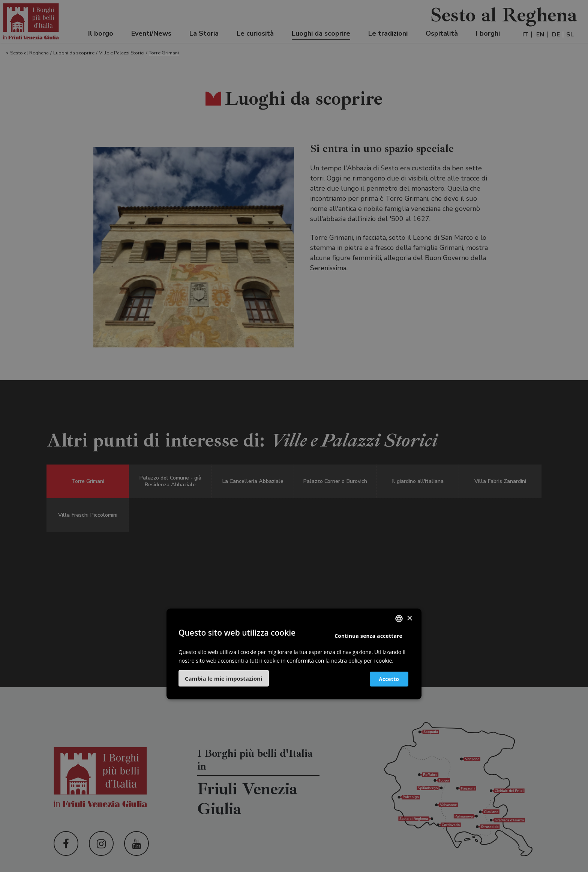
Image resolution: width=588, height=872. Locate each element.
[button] (224, 678)
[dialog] (294, 436)
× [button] (409, 618)
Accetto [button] (385, 679)
